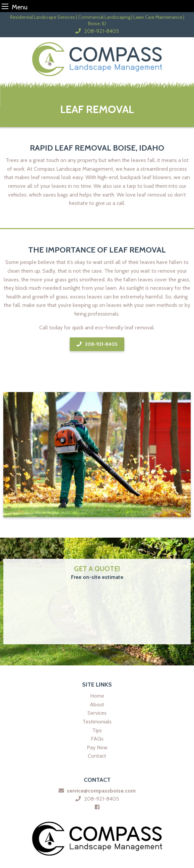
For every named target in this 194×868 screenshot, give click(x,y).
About (97, 704)
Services (97, 713)
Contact (97, 756)
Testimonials (97, 722)
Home (97, 696)
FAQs (97, 739)
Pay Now (97, 747)
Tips (97, 730)
